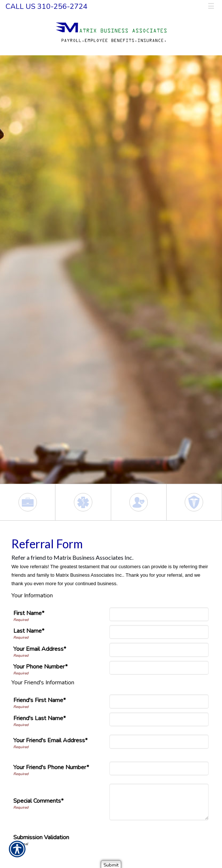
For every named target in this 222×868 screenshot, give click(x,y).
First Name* (29, 613)
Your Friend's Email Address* (50, 740)
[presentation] (153, 839)
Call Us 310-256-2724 (47, 6)
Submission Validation (41, 837)
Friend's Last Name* (40, 718)
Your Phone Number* (40, 667)
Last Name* (29, 631)
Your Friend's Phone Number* (51, 767)
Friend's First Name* (40, 700)
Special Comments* (38, 801)
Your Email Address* (40, 649)
